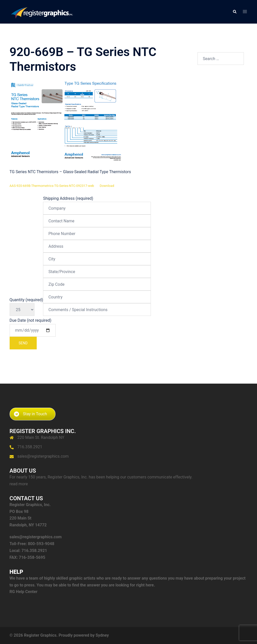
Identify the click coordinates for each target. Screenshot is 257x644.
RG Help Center (24, 592)
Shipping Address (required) (97, 254)
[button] (234, 12)
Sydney (102, 635)
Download (107, 186)
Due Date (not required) (33, 334)
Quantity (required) (26, 305)
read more (19, 484)
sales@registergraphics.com (43, 456)
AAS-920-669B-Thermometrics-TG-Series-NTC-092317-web (52, 186)
